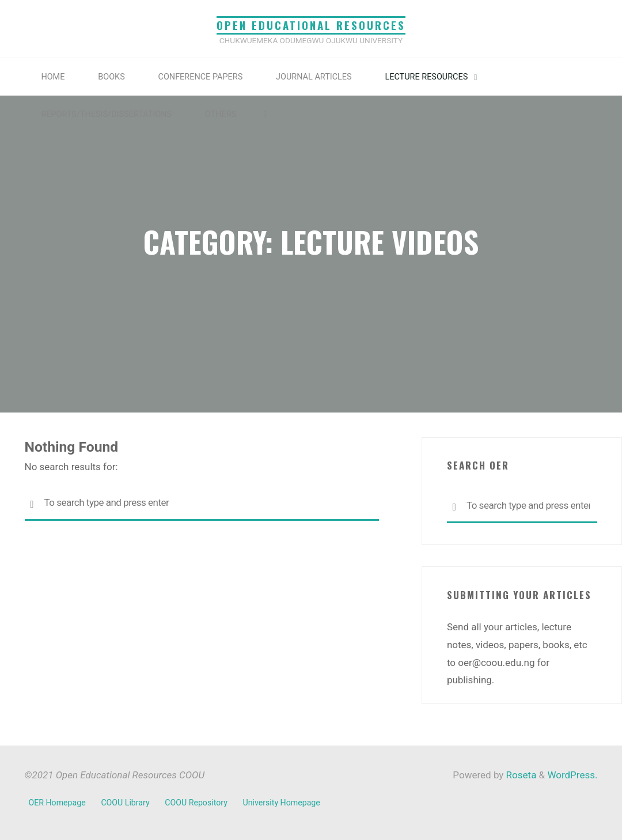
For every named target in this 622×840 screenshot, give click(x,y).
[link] (265, 114)
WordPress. (572, 775)
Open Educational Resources (311, 25)
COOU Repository (196, 803)
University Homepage (282, 803)
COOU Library (125, 803)
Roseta (520, 775)
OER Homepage (57, 803)
